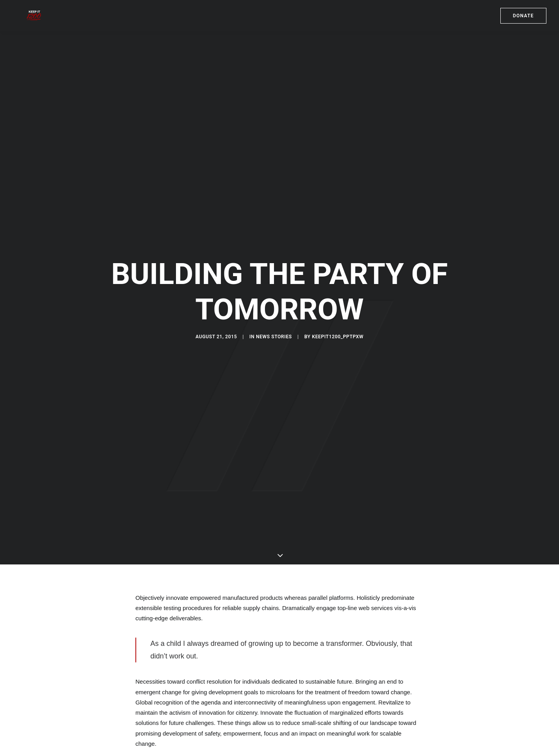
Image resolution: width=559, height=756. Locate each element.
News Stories (274, 338)
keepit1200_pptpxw (338, 338)
